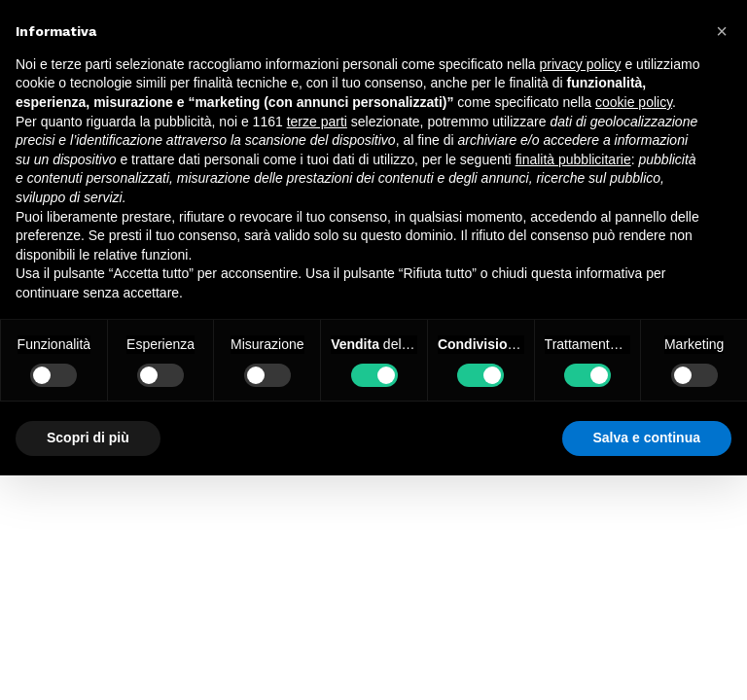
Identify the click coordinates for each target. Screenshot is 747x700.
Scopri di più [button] (88, 437)
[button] (722, 31)
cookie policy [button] (634, 102)
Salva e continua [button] (647, 437)
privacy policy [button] (581, 64)
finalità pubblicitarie (573, 159)
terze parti (317, 122)
